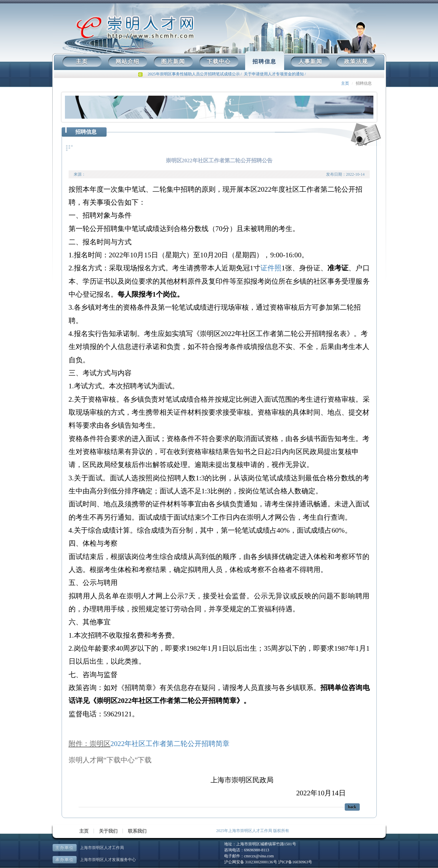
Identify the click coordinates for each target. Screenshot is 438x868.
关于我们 (108, 831)
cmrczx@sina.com (259, 856)
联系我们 (137, 831)
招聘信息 (264, 61)
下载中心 (219, 61)
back (352, 807)
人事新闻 (310, 61)
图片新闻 (173, 61)
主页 (82, 61)
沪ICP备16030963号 (295, 862)
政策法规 (356, 61)
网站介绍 (128, 61)
